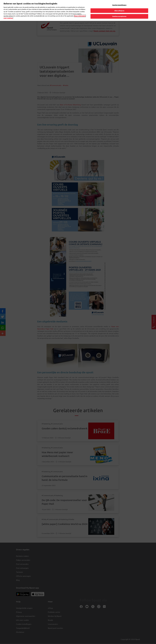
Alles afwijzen (119, 6)
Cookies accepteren (119, 12)
